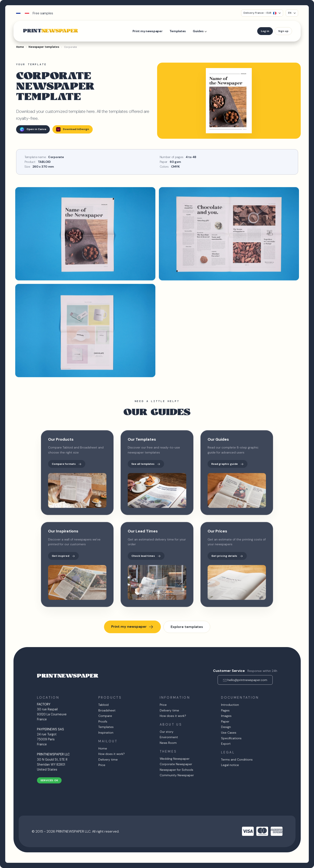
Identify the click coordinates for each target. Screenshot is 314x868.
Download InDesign (73, 129)
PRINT (51, 31)
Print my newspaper (148, 31)
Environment (169, 737)
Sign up (283, 31)
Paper (225, 721)
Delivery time (108, 759)
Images (226, 716)
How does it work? (112, 754)
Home (103, 748)
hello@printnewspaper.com (247, 680)
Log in (265, 31)
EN (290, 13)
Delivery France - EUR (260, 13)
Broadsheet (107, 710)
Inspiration (106, 733)
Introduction (230, 705)
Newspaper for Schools (176, 770)
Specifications (231, 738)
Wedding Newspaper (175, 759)
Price (102, 765)
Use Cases (229, 733)
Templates (178, 31)
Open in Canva (33, 129)
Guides (198, 31)
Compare (105, 716)
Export (226, 744)
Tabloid (103, 705)
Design (226, 727)
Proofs (103, 721)
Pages (225, 710)
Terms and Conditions (237, 759)
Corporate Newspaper (176, 764)
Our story (167, 732)
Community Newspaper (177, 775)
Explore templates (187, 627)
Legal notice (230, 765)
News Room (168, 743)
